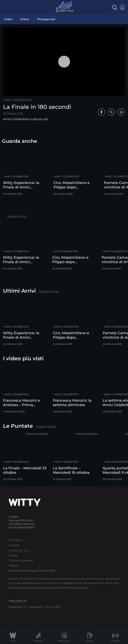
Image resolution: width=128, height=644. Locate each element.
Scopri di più (17, 216)
